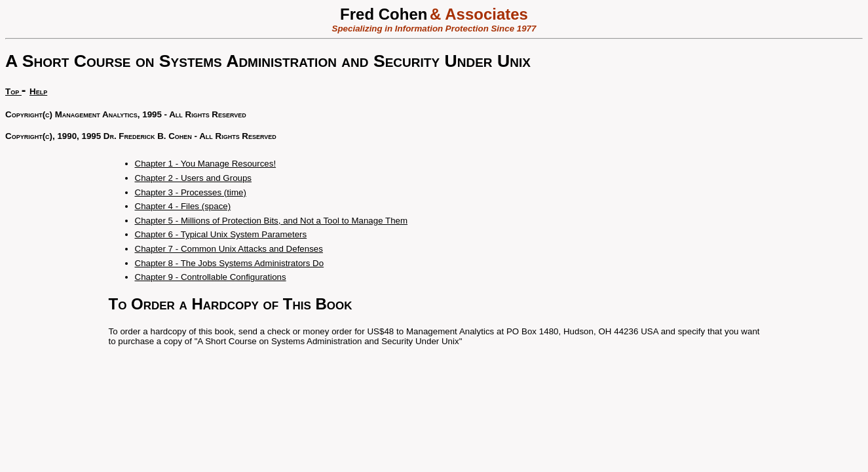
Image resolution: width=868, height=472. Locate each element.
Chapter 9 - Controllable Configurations (211, 277)
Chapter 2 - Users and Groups (194, 178)
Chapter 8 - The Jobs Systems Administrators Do (230, 263)
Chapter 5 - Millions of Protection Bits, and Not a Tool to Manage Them (272, 221)
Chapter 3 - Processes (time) (191, 192)
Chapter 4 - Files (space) (183, 206)
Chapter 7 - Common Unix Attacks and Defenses (229, 249)
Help (38, 91)
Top (13, 91)
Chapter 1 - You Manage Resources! (206, 164)
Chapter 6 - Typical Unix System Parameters (221, 234)
